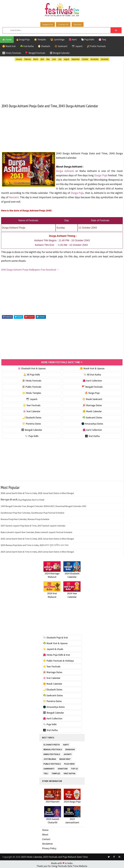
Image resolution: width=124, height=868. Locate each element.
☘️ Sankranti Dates (92, 417)
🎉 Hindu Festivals (32, 380)
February (28, 59)
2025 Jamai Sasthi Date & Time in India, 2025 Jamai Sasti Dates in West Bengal (37, 538)
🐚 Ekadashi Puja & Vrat (55, 637)
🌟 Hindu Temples (32, 393)
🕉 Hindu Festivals (12, 53)
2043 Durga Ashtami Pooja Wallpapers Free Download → (30, 269)
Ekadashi (70, 748)
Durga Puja (101, 175)
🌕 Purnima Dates (32, 423)
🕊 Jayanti (77, 46)
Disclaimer (47, 843)
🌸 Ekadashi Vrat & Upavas (32, 368)
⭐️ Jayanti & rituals (53, 649)
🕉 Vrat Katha (92, 436)
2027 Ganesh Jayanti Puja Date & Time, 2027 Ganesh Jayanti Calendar (33, 525)
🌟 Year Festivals (32, 405)
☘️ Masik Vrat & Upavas (55, 643)
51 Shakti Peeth (52, 744)
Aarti (66, 744)
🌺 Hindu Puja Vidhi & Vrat (57, 654)
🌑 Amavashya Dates (92, 423)
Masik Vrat (65, 758)
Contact (46, 839)
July (60, 59)
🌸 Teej (102, 40)
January (19, 59)
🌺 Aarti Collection (92, 380)
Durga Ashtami (65, 171)
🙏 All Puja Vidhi (32, 374)
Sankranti (49, 768)
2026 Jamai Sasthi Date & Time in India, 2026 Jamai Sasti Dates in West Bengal (37, 493)
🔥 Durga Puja (92, 393)
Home (45, 830)
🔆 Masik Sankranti (92, 399)
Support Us (48, 24)
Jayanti (67, 753)
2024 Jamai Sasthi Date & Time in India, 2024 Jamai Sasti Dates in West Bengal (37, 551)
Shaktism (63, 768)
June (54, 59)
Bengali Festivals (53, 748)
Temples (56, 772)
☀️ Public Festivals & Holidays (58, 660)
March (36, 59)
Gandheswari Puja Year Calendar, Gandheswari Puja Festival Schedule (33, 512)
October (85, 59)
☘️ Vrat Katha (27, 46)
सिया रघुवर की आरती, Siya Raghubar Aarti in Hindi (22, 499)
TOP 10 (74, 768)
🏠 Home (7, 40)
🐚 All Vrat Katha (92, 374)
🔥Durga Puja (23, 40)
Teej (46, 772)
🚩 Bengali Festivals (35, 53)
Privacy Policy (49, 848)
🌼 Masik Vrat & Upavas (92, 368)
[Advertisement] (62, 81)
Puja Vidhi (69, 763)
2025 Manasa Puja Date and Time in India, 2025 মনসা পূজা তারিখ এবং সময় (35, 545)
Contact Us (63, 24)
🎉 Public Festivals (96, 46)
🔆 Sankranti (61, 46)
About (45, 834)
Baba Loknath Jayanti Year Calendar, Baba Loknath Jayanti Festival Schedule (36, 532)
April (42, 59)
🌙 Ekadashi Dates (32, 417)
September (76, 59)
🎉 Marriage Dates (92, 405)
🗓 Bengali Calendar (60, 53)
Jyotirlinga (50, 758)
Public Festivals (52, 763)
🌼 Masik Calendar (92, 411)
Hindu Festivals (52, 753)
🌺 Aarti (73, 40)
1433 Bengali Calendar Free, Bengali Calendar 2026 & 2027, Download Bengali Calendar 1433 (43, 506)
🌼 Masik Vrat (9, 46)
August (66, 59)
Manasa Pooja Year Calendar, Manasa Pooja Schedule (25, 519)
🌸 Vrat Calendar (32, 411)
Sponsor (78, 24)
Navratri (14, 197)
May (48, 59)
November (95, 59)
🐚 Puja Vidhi (88, 40)
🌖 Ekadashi (44, 46)
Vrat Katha (69, 772)
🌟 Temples (40, 40)
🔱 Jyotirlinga (57, 40)
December (105, 59)
